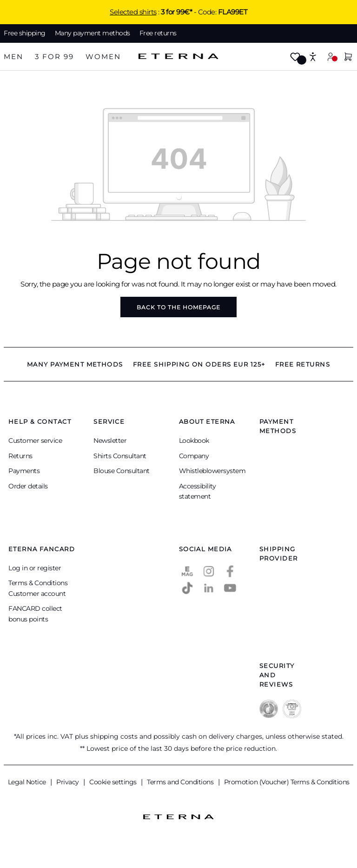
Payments (24, 471)
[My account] (331, 57)
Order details (28, 486)
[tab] (13, 57)
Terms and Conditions (181, 782)
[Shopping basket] (348, 57)
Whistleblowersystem (212, 471)
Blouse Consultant (122, 471)
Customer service (35, 441)
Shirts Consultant (120, 456)
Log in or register (35, 568)
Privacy (68, 782)
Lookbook (194, 441)
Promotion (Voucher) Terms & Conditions (287, 782)
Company (194, 456)
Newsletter (110, 441)
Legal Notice (28, 782)
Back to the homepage (178, 307)
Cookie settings (114, 782)
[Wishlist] (295, 57)
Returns (20, 456)
